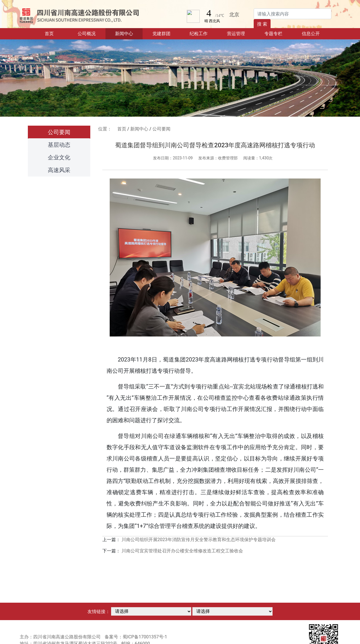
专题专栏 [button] (273, 34)
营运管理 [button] (236, 34)
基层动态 (59, 145)
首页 (56, 33)
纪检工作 (199, 34)
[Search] (292, 14)
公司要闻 (59, 132)
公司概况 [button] (87, 34)
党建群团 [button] (161, 34)
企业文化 (59, 157)
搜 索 (262, 24)
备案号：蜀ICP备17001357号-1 (136, 637)
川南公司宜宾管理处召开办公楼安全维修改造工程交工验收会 (182, 551)
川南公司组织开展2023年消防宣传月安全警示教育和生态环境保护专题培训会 (199, 540)
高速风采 (59, 170)
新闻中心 (139, 129)
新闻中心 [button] (124, 34)
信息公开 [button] (311, 34)
